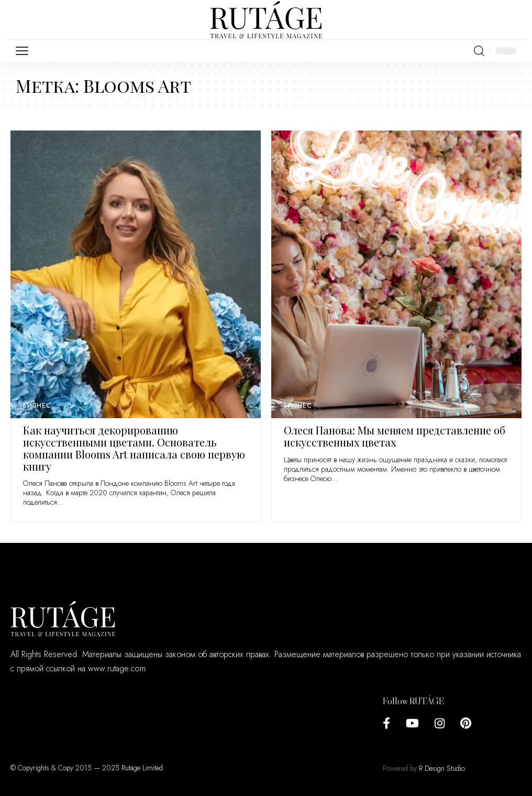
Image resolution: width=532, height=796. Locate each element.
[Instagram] (440, 723)
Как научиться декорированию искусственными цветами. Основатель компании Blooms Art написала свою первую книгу (134, 448)
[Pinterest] (466, 723)
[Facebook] (386, 723)
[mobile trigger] (25, 51)
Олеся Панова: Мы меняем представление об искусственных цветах (395, 436)
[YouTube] (412, 723)
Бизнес (37, 406)
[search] (479, 51)
